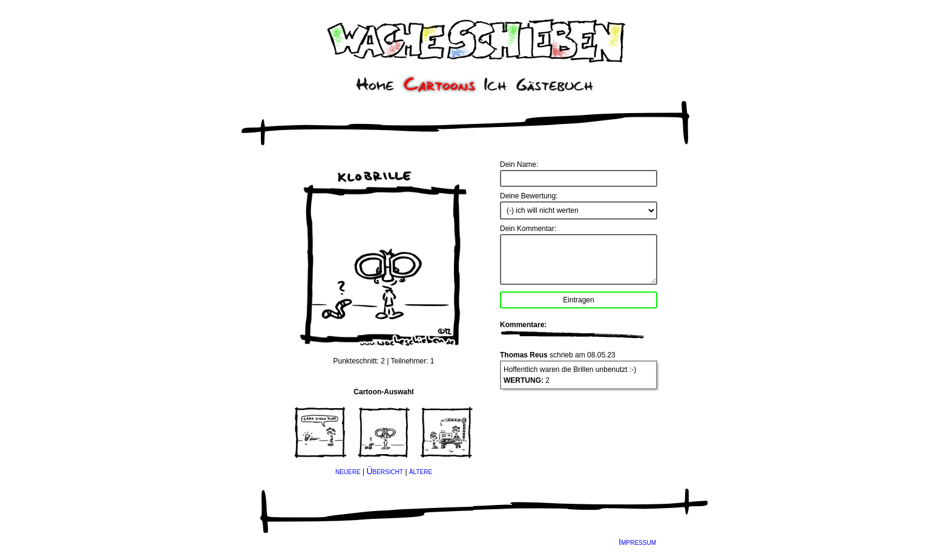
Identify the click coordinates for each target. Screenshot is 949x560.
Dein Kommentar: (528, 229)
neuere (348, 471)
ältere (421, 471)
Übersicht (385, 471)
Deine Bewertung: (529, 196)
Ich (495, 85)
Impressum (637, 542)
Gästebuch (555, 85)
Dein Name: (519, 164)
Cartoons (439, 85)
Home (375, 85)
